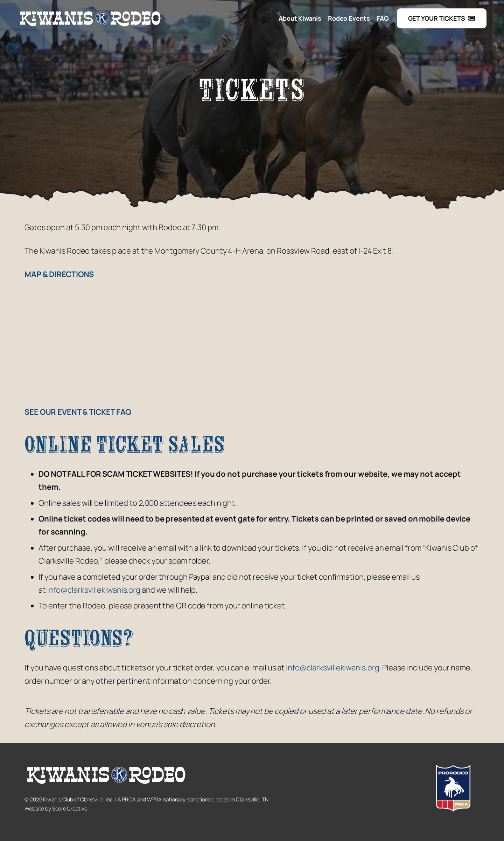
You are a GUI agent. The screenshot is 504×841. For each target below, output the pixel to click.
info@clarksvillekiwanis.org (94, 590)
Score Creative (70, 809)
